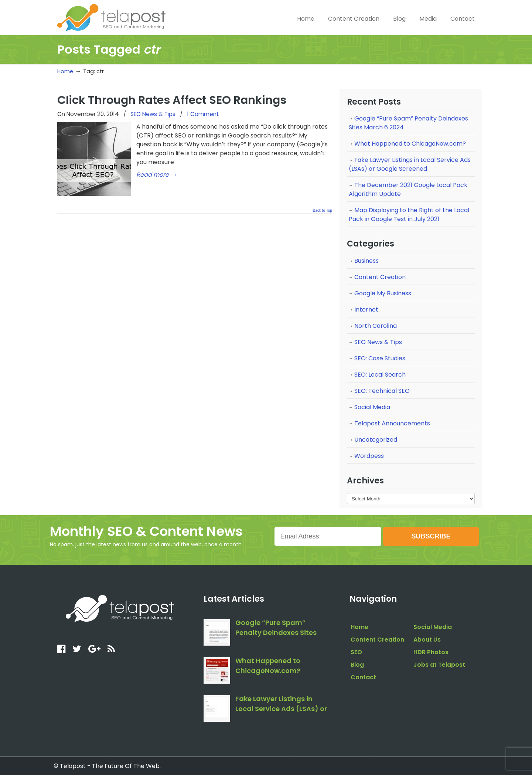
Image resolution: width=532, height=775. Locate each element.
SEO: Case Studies (380, 358)
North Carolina (376, 326)
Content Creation (380, 277)
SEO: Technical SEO (382, 391)
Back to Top (323, 211)
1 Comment (203, 114)
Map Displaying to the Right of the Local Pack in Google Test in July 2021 (409, 215)
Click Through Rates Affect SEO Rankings (172, 100)
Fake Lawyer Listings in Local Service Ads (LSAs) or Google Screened (410, 164)
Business (366, 261)
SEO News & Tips (153, 114)
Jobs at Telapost (439, 665)
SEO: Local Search (380, 375)
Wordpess (369, 456)
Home (65, 71)
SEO (356, 652)
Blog (357, 665)
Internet (366, 310)
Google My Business (383, 293)
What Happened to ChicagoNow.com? (410, 144)
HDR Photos (431, 652)
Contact (363, 677)
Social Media (372, 407)
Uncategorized (376, 440)
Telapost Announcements (392, 423)
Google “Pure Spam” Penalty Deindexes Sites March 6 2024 (408, 123)
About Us (427, 640)
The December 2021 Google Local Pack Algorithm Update (408, 189)
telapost (111, 17)
